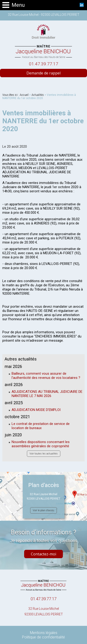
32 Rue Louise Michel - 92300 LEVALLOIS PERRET (44, 15)
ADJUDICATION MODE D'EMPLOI (36, 410)
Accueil (24, 95)
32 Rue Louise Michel (43, 612)
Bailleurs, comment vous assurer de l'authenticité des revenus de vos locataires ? (46, 376)
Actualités (38, 95)
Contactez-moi (43, 554)
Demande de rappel (43, 73)
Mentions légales (44, 633)
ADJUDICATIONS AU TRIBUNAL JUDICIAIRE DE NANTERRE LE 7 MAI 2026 (47, 394)
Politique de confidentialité (43, 637)
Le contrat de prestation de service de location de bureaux (41, 426)
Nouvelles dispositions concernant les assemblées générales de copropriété (41, 444)
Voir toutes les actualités (44, 454)
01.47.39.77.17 (44, 64)
